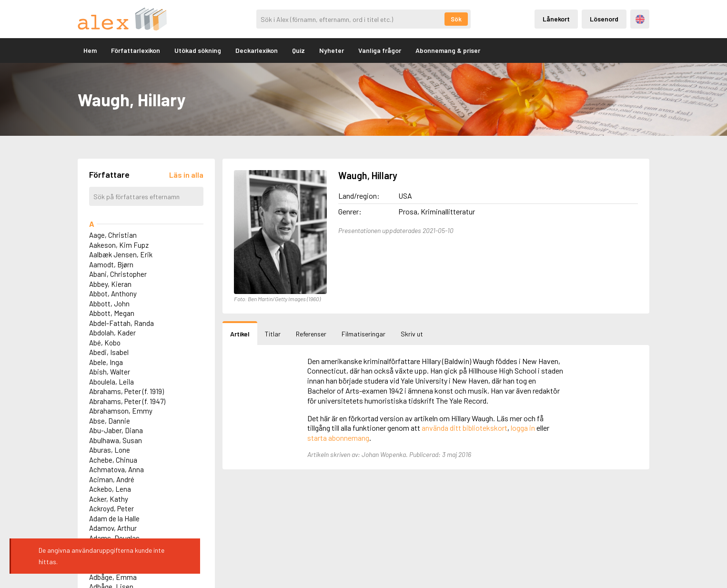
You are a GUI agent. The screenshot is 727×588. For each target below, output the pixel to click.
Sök (456, 19)
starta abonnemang (338, 438)
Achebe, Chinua (113, 460)
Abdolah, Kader (112, 333)
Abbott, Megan (112, 313)
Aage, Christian (113, 235)
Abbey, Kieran (110, 284)
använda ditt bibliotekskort (464, 428)
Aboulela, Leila (111, 382)
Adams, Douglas (114, 538)
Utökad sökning (198, 50)
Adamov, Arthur (113, 528)
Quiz (298, 50)
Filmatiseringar (363, 334)
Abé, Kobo (105, 343)
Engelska (640, 19)
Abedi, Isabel (109, 352)
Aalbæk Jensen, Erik (121, 254)
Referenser (311, 334)
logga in (523, 428)
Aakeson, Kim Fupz (119, 245)
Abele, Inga (106, 362)
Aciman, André (112, 479)
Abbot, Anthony (113, 294)
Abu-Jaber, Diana (116, 430)
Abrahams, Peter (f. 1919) (126, 391)
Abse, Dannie (110, 421)
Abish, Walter (110, 372)
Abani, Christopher (118, 274)
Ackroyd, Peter (111, 508)
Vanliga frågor (380, 50)
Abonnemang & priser (448, 50)
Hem (90, 50)
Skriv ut (412, 334)
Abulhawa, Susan (116, 440)
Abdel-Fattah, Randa (121, 323)
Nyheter (332, 50)
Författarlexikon (136, 50)
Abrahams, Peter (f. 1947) (127, 401)
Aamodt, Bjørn (111, 264)
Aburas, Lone (110, 450)
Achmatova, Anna (116, 469)
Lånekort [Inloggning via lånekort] (556, 19)
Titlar (273, 334)
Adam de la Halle (114, 518)
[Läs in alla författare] (186, 175)
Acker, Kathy (109, 499)
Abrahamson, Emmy (121, 411)
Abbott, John (109, 304)
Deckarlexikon (257, 50)
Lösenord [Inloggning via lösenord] (604, 19)
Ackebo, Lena (110, 489)
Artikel (240, 334)
